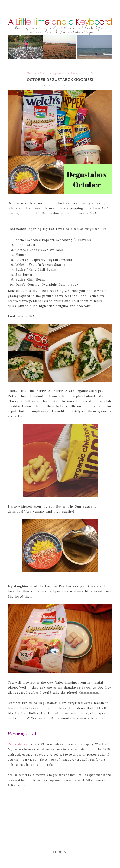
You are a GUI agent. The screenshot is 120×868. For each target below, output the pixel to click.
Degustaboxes (18, 744)
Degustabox (37, 73)
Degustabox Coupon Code (72, 73)
